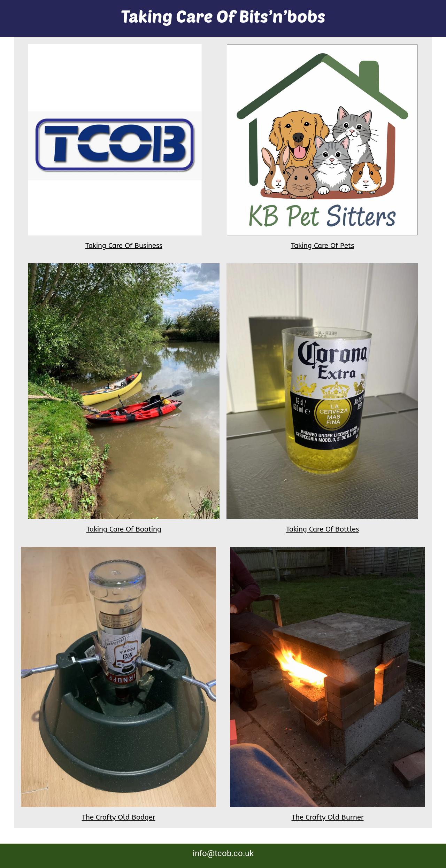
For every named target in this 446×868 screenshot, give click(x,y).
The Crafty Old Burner (328, 817)
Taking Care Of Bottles (322, 529)
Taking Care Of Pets (322, 246)
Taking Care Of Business (124, 246)
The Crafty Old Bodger (119, 817)
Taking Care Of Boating (124, 529)
